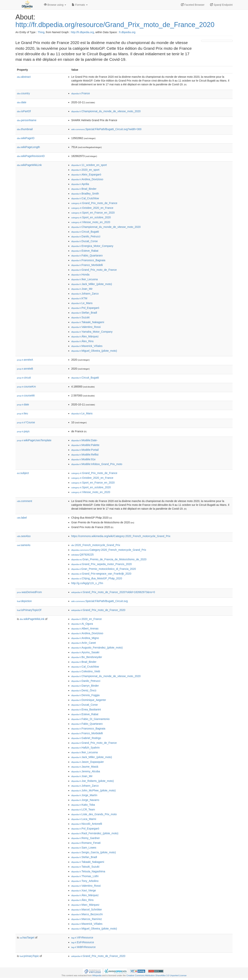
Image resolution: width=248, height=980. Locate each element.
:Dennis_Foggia (85, 695)
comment (24, 501)
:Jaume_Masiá (85, 767)
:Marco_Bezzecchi (87, 914)
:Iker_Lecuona (84, 279)
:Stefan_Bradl (84, 313)
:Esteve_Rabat (85, 251)
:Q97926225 (82, 555)
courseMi (26, 396)
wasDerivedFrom (29, 592)
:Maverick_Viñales (87, 346)
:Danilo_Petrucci (86, 236)
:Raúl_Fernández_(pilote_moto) (95, 833)
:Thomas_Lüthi (85, 876)
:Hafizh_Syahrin (85, 748)
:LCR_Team (83, 809)
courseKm (26, 387)
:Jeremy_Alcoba (86, 771)
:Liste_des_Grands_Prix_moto (94, 814)
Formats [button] (80, 5)
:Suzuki (80, 317)
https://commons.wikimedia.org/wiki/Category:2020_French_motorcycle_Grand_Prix (121, 536)
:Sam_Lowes (84, 848)
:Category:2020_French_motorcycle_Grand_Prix (109, 550)
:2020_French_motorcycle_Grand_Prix (96, 545)
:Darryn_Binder (85, 686)
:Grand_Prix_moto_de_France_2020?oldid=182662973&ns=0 (113, 592)
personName (27, 120)
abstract (24, 77)
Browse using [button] (55, 5)
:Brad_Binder (84, 189)
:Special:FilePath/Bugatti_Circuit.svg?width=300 (106, 129)
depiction (24, 601)
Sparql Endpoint (221, 5)
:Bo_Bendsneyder (87, 657)
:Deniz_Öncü (84, 690)
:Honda (80, 275)
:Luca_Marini (84, 819)
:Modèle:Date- (84, 440)
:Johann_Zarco (85, 294)
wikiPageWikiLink (29, 165)
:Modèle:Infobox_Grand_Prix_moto (97, 464)
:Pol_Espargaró (85, 308)
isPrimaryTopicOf (29, 610)
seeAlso (24, 536)
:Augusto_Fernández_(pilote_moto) (97, 648)
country (23, 93)
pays (23, 431)
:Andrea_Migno (85, 638)
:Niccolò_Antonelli (87, 824)
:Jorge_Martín (84, 795)
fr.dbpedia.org (127, 32)
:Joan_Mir (82, 289)
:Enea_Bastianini (86, 709)
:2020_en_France (86, 619)
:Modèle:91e (83, 459)
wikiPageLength (28, 147)
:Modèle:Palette (85, 445)
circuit (24, 378)
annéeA (25, 360)
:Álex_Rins (82, 341)
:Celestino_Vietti (86, 671)
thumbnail (25, 129)
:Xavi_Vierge (84, 890)
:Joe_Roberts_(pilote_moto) (92, 781)
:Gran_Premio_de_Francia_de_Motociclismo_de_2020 (109, 559)
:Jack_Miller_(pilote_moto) (92, 284)
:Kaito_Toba (83, 805)
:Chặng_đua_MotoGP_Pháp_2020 (97, 578)
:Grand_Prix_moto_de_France (94, 203)
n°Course (26, 422)
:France (81, 93)
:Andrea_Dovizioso (87, 179)
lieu (22, 413)
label (22, 518)
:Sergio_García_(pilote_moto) (94, 852)
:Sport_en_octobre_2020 (91, 217)
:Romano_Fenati (86, 843)
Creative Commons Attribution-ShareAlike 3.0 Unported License (156, 975)
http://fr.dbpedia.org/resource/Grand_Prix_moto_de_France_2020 (115, 25)
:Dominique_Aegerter (89, 700)
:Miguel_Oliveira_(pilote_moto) (94, 351)
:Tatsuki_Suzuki (85, 867)
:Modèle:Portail (85, 450)
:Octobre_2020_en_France (92, 208)
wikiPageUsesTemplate (34, 440)
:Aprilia (80, 184)
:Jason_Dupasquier (88, 762)
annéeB (25, 369)
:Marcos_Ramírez (87, 919)
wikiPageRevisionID (31, 156)
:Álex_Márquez (85, 336)
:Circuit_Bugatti (85, 232)
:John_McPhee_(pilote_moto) (93, 790)
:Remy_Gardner (86, 838)
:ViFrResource (82, 938)
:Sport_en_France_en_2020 (93, 213)
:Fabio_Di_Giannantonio (90, 719)
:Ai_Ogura (82, 624)
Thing (41, 32)
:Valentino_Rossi (86, 327)
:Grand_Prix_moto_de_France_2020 (98, 610)
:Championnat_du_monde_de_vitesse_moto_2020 (106, 111)
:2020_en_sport (85, 170)
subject (23, 473)
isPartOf (24, 111)
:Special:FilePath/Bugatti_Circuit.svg (100, 601)
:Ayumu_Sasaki (85, 652)
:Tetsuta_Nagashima (88, 871)
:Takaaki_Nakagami (88, 322)
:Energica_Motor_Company (92, 246)
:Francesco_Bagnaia (88, 260)
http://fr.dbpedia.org (82, 32)
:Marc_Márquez (85, 905)
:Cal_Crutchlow (85, 198)
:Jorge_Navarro (85, 800)
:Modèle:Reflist (85, 455)
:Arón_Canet (84, 643)
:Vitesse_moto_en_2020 (91, 222)
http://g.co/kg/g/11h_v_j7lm (87, 583)
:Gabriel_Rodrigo (86, 738)
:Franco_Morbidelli (87, 265)
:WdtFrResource (83, 947)
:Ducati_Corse (84, 241)
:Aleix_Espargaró (86, 175)
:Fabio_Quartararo (87, 255)
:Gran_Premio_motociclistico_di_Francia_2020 (104, 569)
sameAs (24, 545)
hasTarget (27, 938)
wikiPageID (26, 138)
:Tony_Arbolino (85, 881)
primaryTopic (29, 956)
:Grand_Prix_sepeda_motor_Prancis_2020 (102, 564)
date (22, 102)
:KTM (79, 298)
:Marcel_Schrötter (87, 910)
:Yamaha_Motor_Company (92, 332)
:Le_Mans (82, 303)
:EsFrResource (83, 942)
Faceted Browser (193, 5)
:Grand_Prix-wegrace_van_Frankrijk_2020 (101, 574)
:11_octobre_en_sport (89, 165)
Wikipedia (97, 975)
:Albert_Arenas (85, 629)
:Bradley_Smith (85, 194)
